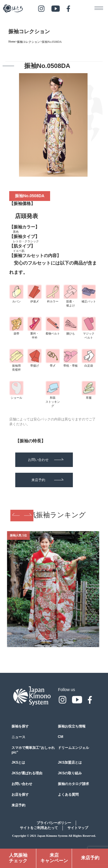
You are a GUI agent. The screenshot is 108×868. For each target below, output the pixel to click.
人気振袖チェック (18, 858)
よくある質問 (68, 795)
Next (28, 516)
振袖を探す (20, 726)
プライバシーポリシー (54, 823)
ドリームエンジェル (73, 748)
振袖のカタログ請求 (73, 784)
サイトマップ (78, 828)
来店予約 (47, 480)
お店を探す (20, 795)
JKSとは (18, 762)
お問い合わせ (46, 460)
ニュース (18, 737)
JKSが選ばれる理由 (27, 773)
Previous (16, 516)
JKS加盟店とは (70, 762)
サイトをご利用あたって (39, 828)
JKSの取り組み (70, 773)
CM (61, 737)
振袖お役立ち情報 (72, 726)
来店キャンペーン (54, 858)
